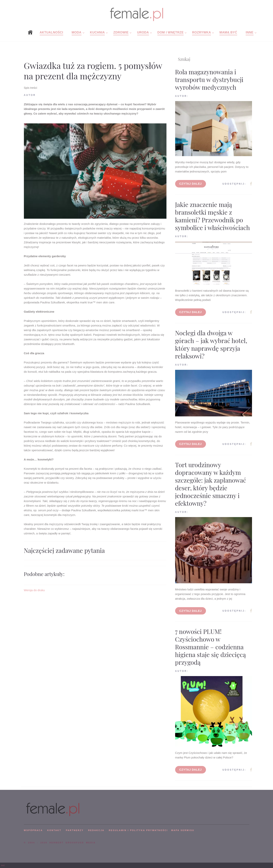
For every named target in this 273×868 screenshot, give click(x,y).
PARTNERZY (75, 830)
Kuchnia (97, 32)
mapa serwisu (183, 830)
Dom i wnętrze (171, 32)
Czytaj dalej (191, 184)
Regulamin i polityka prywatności (138, 830)
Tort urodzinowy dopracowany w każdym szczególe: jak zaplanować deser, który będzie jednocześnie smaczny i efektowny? (211, 484)
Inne (249, 32)
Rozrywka (202, 32)
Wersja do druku (34, 590)
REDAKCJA (96, 830)
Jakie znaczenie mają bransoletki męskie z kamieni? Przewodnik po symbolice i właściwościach (213, 216)
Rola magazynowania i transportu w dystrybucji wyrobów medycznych (209, 79)
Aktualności (51, 32)
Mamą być (228, 32)
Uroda (143, 32)
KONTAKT (54, 830)
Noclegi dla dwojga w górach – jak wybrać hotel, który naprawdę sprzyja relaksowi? (211, 344)
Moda (77, 32)
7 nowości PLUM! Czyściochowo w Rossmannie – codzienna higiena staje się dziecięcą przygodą (210, 647)
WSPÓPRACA (33, 830)
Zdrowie (121, 32)
